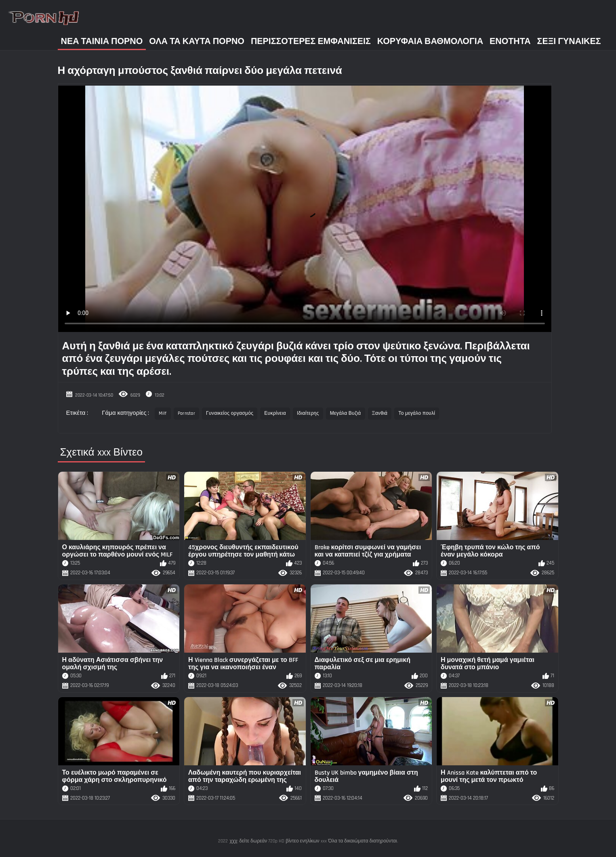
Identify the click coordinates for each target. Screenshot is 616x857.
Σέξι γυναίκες (569, 41)
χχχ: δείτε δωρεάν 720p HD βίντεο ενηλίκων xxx (278, 841)
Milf (163, 413)
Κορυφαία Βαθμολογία (430, 41)
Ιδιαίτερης (308, 413)
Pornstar (186, 413)
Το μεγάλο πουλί (417, 413)
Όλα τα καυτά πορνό (197, 41)
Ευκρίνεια (275, 413)
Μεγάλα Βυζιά (346, 413)
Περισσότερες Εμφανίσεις (311, 41)
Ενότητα (510, 41)
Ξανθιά (380, 413)
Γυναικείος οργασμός (230, 413)
